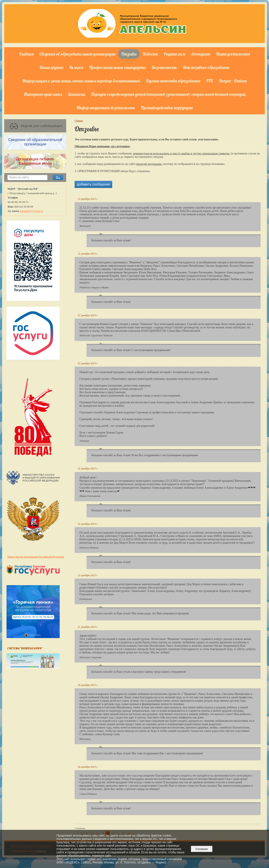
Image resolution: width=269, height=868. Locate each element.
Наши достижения (233, 54)
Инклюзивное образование (206, 67)
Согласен (202, 849)
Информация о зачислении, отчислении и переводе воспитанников (81, 81)
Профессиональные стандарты (117, 67)
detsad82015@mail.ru (31, 211)
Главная (26, 54)
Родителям (174, 54)
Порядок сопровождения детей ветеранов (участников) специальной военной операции (168, 94)
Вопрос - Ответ (233, 81)
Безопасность (164, 67)
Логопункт (201, 54)
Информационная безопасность (106, 108)
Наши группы (51, 67)
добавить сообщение (93, 184)
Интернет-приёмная (43, 94)
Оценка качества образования (173, 81)
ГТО (210, 81)
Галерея (76, 67)
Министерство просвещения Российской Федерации (36, 557)
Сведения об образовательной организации (77, 54)
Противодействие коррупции (167, 108)
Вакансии (76, 94)
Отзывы (129, 54)
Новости (150, 54)
